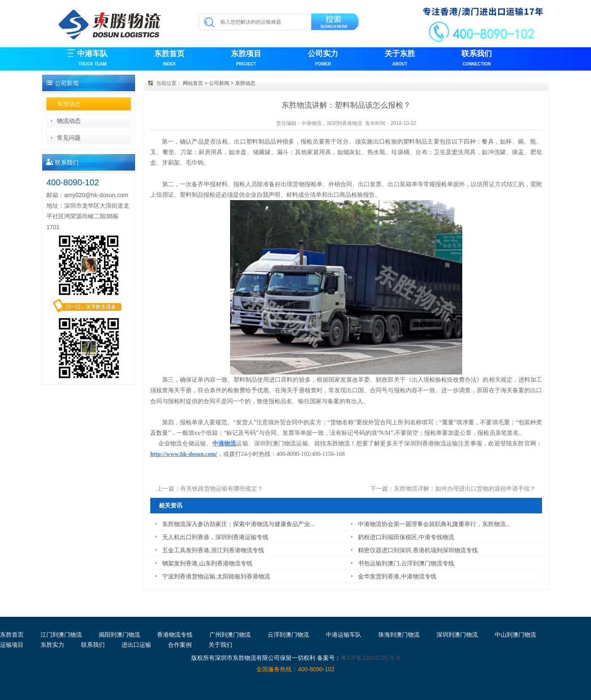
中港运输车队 (344, 635)
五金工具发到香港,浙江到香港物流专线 (213, 550)
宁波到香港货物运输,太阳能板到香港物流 (216, 576)
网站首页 (193, 83)
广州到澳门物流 (230, 635)
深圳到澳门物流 (457, 635)
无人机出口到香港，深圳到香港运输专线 (215, 537)
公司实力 (323, 59)
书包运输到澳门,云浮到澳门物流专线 (406, 563)
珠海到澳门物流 (399, 635)
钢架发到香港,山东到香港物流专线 (207, 563)
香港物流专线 (175, 635)
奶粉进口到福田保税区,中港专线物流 (406, 537)
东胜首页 (169, 59)
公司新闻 (219, 83)
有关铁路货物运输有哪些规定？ (222, 488)
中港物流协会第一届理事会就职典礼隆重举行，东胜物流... (434, 524)
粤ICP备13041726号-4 (370, 658)
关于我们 (220, 645)
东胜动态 (69, 104)
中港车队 (92, 59)
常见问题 (69, 138)
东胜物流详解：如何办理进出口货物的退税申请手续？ (465, 488)
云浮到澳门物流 (288, 635)
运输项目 (12, 645)
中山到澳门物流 (515, 635)
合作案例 (180, 645)
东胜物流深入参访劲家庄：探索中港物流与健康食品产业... (239, 524)
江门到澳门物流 (61, 635)
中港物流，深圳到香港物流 (332, 123)
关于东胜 (400, 59)
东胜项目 (246, 59)
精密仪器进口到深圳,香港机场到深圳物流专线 (418, 550)
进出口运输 (136, 645)
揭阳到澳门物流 (119, 635)
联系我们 (477, 59)
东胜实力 (52, 645)
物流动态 (69, 121)
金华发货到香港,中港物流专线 (397, 576)
